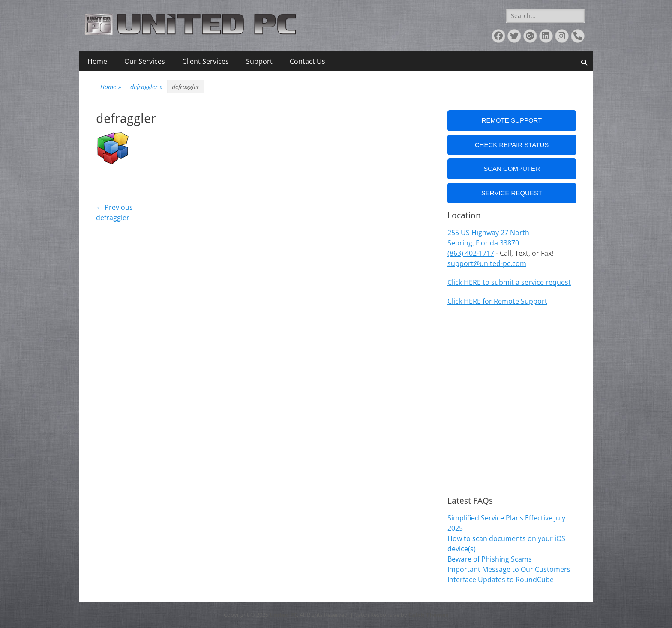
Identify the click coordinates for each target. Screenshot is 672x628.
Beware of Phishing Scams (490, 559)
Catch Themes (428, 615)
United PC (283, 615)
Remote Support (512, 120)
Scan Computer (512, 169)
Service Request (512, 193)
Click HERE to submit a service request (509, 282)
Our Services (145, 61)
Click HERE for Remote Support (497, 301)
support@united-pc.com (487, 263)
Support (259, 61)
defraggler (147, 87)
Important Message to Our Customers (509, 569)
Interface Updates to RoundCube (501, 580)
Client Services (205, 61)
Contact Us (307, 61)
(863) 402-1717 (471, 253)
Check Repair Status (512, 145)
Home (97, 61)
